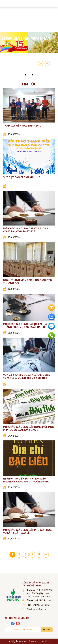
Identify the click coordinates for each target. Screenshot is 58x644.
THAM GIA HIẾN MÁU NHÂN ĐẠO (22, 126)
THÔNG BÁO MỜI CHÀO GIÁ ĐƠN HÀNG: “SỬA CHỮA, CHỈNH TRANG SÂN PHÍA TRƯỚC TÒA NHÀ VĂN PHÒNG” (27, 378)
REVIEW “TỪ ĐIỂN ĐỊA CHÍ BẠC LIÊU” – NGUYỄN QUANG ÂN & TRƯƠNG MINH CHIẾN (26, 482)
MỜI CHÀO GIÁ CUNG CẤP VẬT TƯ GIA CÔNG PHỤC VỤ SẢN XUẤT (26, 230)
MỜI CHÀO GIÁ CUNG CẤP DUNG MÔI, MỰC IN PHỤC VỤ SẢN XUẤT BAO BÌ (28, 428)
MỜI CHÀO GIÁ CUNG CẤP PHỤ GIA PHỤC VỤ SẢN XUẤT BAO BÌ (27, 531)
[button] (25, 75)
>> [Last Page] (46, 555)
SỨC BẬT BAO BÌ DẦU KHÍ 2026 (22, 177)
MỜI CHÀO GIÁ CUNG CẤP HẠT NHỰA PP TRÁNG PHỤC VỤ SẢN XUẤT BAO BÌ (27, 326)
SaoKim (45, 641)
